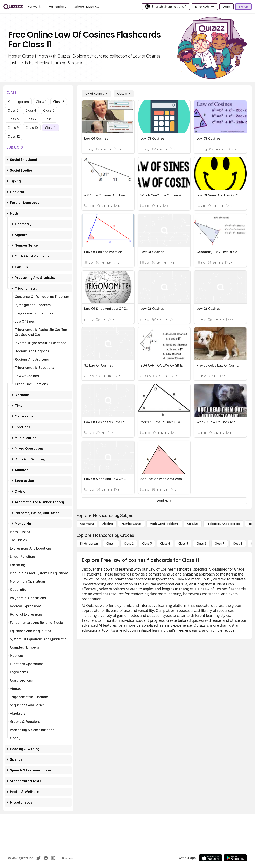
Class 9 (13, 128)
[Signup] (243, 7)
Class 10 (32, 128)
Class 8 (49, 119)
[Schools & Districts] (87, 7)
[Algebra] (108, 524)
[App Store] (211, 858)
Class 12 (14, 136)
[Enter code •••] (205, 7)
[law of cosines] (96, 94)
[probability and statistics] (223, 524)
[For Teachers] (57, 7)
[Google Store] (235, 858)
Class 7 (31, 119)
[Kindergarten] (89, 544)
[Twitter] (39, 858)
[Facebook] (46, 858)
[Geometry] (87, 524)
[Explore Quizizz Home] (13, 7)
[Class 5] (183, 544)
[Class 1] (111, 544)
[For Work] (34, 7)
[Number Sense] (132, 524)
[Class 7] (220, 544)
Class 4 (31, 110)
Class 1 (41, 102)
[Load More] (164, 501)
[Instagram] (53, 858)
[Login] (226, 7)
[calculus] (193, 524)
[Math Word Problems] (164, 524)
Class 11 (51, 128)
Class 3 (13, 110)
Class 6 (13, 119)
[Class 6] (201, 544)
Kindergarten (18, 102)
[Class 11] (124, 94)
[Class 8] (238, 544)
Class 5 (49, 110)
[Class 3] (147, 544)
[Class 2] (129, 544)
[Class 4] (165, 544)
